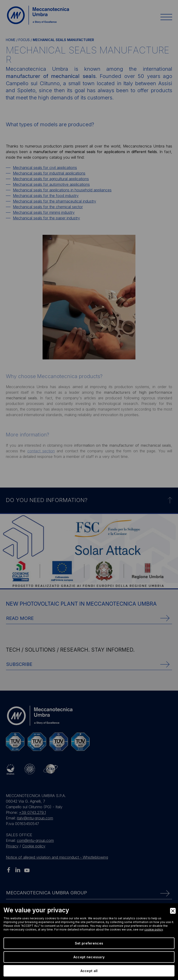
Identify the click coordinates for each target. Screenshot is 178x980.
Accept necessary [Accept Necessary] (89, 957)
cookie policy (154, 929)
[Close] (173, 911)
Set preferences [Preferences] (89, 943)
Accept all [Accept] (89, 971)
